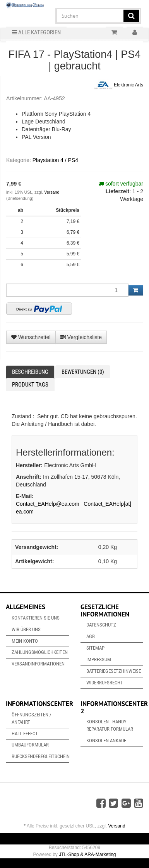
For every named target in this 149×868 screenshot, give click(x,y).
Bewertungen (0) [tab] (83, 372)
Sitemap (95, 648)
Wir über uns (26, 629)
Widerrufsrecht (105, 683)
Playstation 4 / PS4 (55, 160)
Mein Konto (25, 641)
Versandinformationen (38, 664)
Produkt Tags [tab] (30, 385)
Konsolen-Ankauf (106, 741)
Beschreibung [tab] (30, 372)
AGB (91, 636)
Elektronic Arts (119, 85)
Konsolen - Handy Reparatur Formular (110, 725)
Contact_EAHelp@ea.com (48, 504)
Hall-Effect (25, 734)
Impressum (99, 659)
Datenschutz (101, 625)
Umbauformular (30, 745)
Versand (52, 192)
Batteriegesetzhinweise (114, 671)
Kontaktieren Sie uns (36, 618)
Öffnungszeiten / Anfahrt (32, 718)
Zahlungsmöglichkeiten (40, 652)
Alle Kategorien (36, 32)
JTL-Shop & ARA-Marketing (87, 854)
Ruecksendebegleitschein (40, 756)
